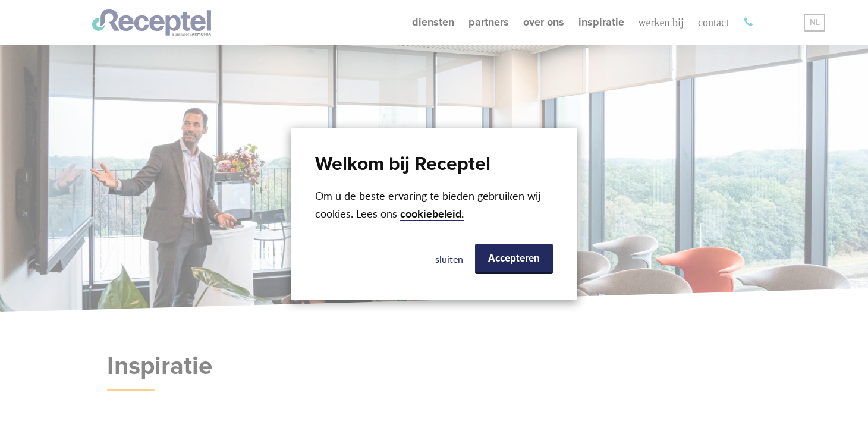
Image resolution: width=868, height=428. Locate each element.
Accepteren (514, 259)
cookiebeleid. (432, 214)
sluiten (449, 259)
